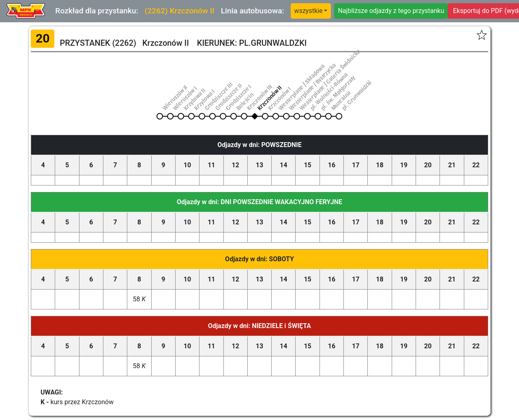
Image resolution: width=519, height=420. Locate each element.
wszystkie (309, 11)
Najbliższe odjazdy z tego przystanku (391, 11)
